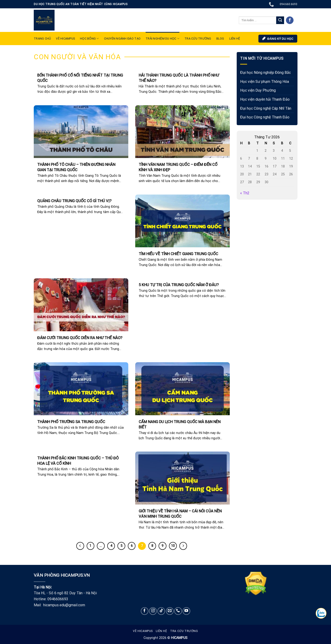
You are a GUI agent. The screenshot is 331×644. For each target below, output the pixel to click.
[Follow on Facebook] (290, 20)
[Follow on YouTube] (186, 611)
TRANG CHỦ (42, 39)
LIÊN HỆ (235, 39)
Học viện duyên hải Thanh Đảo (265, 99)
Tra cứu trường (198, 39)
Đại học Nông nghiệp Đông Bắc (265, 73)
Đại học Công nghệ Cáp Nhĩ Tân (266, 108)
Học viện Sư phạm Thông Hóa (265, 82)
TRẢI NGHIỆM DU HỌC (162, 39)
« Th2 (245, 193)
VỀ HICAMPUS (65, 39)
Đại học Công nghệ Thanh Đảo (265, 117)
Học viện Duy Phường (258, 91)
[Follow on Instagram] (153, 611)
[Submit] (280, 20)
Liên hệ (161, 631)
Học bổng (89, 39)
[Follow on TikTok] (161, 611)
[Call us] (178, 611)
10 (173, 546)
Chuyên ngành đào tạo (122, 39)
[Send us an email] (170, 611)
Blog (220, 39)
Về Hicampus (143, 631)
